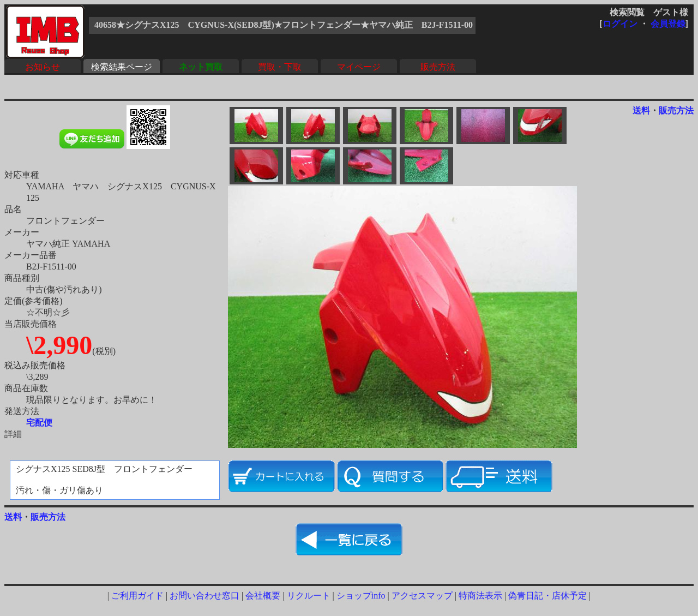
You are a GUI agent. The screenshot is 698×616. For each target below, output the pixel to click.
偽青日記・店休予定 (547, 596)
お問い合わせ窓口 (204, 596)
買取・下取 (280, 67)
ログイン (620, 24)
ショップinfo (361, 596)
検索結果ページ (122, 67)
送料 (641, 110)
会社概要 (263, 596)
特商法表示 (480, 596)
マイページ (359, 67)
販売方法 (438, 67)
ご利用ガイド (137, 596)
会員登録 (668, 24)
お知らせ (43, 67)
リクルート (309, 596)
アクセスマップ (422, 596)
